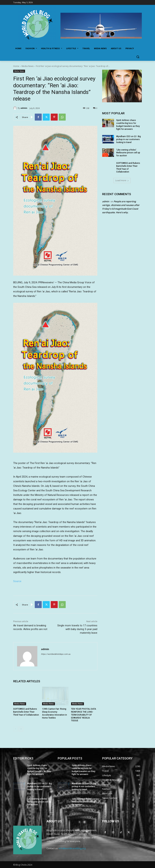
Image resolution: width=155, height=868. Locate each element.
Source (17, 581)
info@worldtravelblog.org (72, 848)
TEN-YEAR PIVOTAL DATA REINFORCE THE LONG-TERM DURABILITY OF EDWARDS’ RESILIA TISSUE (84, 715)
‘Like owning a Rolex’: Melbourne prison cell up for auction (128, 153)
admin (24, 108)
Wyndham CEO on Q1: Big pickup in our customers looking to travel (129, 139)
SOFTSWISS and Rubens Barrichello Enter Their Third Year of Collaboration (26, 712)
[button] (138, 57)
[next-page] (21, 729)
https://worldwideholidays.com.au (56, 654)
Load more (122, 180)
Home (16, 66)
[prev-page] (15, 729)
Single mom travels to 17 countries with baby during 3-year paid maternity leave (77, 629)
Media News (28, 66)
